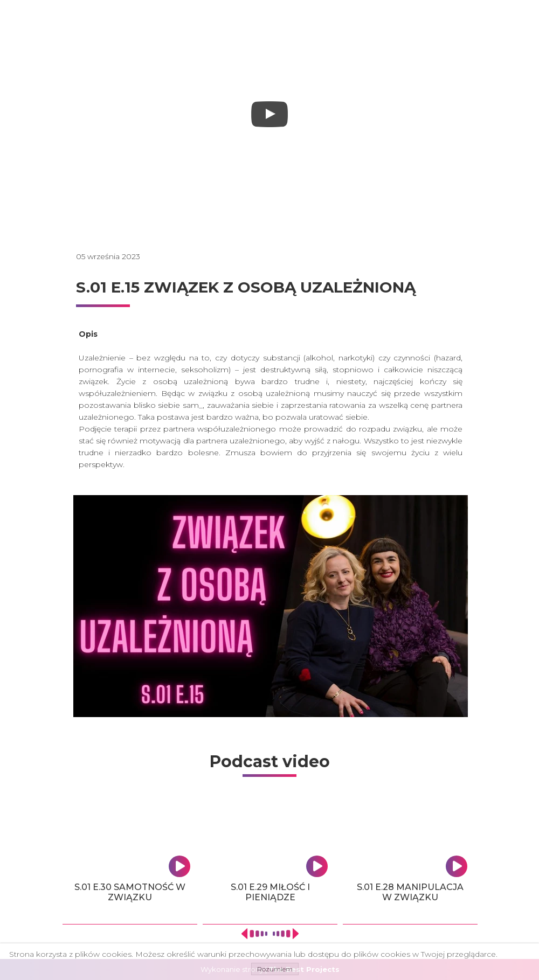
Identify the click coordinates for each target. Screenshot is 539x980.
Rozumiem (275, 969)
